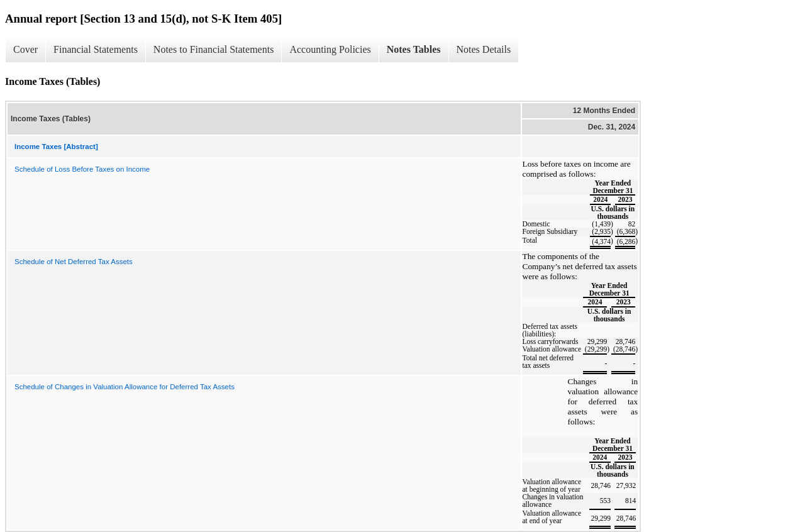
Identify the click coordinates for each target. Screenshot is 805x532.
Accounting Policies (330, 49)
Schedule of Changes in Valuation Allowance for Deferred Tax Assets (125, 387)
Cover (25, 49)
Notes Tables (414, 49)
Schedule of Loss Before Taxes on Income (82, 169)
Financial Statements (96, 49)
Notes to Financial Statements (214, 49)
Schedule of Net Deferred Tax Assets (74, 262)
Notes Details (484, 49)
